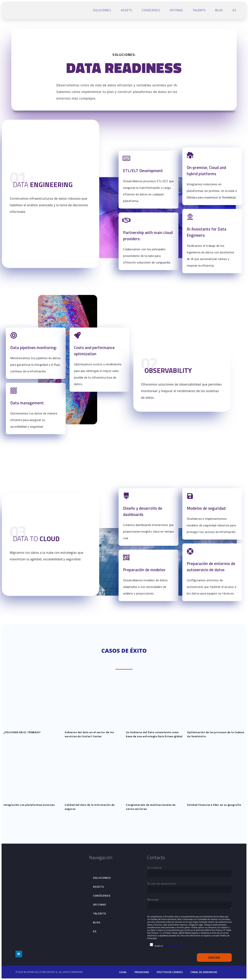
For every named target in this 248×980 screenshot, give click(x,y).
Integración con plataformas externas (29, 805)
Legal (123, 972)
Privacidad (142, 972)
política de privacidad (174, 946)
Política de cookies (170, 972)
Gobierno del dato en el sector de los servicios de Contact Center (89, 734)
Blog (219, 10)
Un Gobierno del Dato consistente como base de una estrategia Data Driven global (154, 734)
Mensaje (189, 904)
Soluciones (102, 10)
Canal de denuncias (204, 972)
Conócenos (151, 10)
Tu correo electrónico (189, 886)
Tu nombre (189, 871)
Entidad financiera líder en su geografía (214, 805)
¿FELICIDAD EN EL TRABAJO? (22, 732)
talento (199, 10)
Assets (127, 10)
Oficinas (177, 10)
